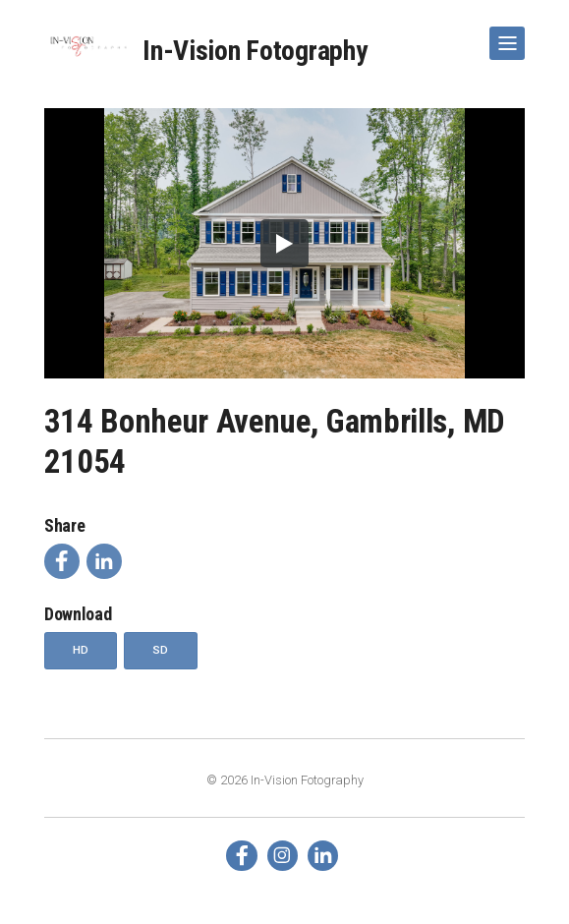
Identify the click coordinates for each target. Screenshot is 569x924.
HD (81, 650)
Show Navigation (503, 35)
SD (161, 650)
